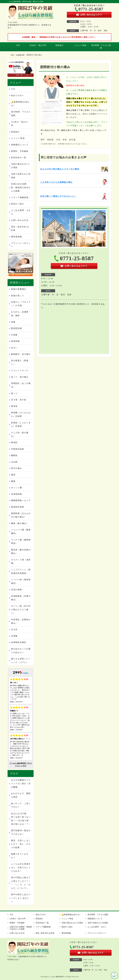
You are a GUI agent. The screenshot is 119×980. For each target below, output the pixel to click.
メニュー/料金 (80, 45)
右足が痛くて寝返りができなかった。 (59, 196)
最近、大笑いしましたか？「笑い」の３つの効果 (21, 844)
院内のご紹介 (18, 204)
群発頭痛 (15, 341)
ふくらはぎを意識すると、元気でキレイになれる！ (21, 868)
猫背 (13, 475)
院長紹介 (59, 45)
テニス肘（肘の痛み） (20, 434)
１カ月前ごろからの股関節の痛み (56, 182)
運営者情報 (17, 237)
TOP (18, 45)
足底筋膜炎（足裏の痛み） (21, 598)
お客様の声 (20, 55)
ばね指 (14, 462)
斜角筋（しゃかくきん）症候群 (21, 424)
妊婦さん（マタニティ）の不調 (21, 304)
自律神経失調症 (19, 642)
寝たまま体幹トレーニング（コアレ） (21, 661)
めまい (14, 348)
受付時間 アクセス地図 (101, 47)
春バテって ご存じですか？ (21, 805)
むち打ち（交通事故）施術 (20, 314)
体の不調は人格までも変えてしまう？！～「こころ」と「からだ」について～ (21, 883)
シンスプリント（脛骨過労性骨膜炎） (21, 571)
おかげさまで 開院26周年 (21, 795)
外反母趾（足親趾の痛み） (21, 621)
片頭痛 (14, 335)
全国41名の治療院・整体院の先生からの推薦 (21, 187)
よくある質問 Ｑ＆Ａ (21, 212)
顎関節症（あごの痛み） (21, 385)
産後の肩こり (18, 296)
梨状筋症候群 (18, 507)
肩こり (14, 393)
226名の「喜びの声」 (39, 45)
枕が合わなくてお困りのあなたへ (21, 651)
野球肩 (14, 406)
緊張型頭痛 (17, 328)
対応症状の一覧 (19, 158)
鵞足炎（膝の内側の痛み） (21, 552)
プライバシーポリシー (21, 245)
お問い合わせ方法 (20, 220)
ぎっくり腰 (17, 488)
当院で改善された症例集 (21, 176)
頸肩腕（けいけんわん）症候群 (21, 414)
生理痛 (14, 636)
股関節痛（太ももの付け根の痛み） (21, 515)
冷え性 (14, 630)
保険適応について (20, 145)
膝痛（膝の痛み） (20, 523)
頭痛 (13, 322)
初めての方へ (18, 96)
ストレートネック (20, 371)
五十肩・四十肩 (19, 400)
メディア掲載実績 (20, 197)
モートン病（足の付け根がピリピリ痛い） (21, 610)
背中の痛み (17, 468)
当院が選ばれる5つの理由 (20, 166)
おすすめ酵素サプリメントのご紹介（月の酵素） (21, 784)
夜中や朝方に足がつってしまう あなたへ (21, 898)
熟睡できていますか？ (20, 856)
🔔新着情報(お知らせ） (20, 104)
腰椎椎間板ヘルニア (21, 500)
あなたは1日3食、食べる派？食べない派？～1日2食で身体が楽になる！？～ (21, 819)
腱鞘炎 (14, 455)
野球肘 (14, 443)
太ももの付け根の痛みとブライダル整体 (60, 169)
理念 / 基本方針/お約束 (20, 229)
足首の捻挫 (17, 590)
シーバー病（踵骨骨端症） (21, 581)
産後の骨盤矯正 (19, 289)
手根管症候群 (18, 449)
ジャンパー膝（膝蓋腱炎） (21, 532)
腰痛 (13, 481)
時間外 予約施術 (20, 151)
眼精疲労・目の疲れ (21, 354)
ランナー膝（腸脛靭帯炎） (21, 542)
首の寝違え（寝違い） (20, 362)
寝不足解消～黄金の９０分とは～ (21, 832)
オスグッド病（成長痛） (21, 562)
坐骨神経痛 (17, 494)
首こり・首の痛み (20, 377)
